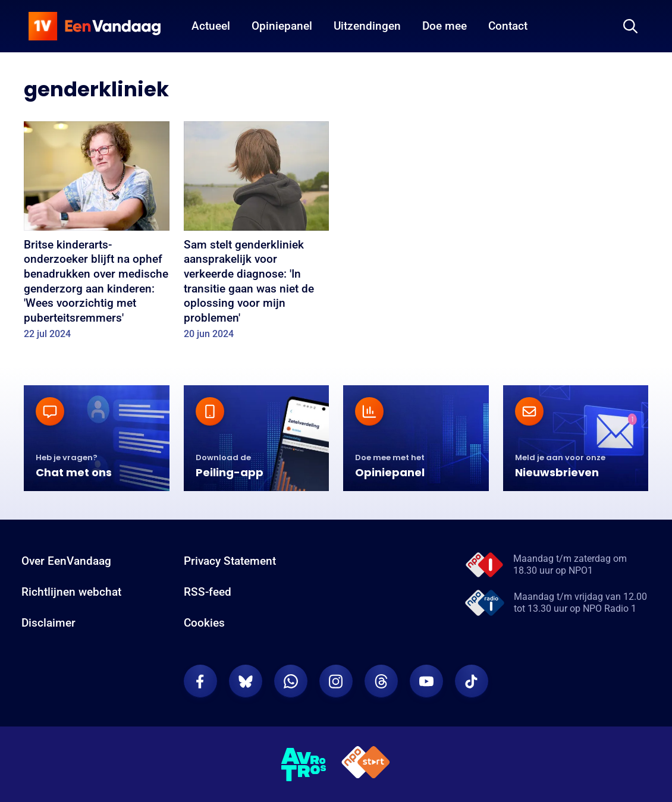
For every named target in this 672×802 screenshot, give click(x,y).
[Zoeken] (630, 26)
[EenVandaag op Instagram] (336, 681)
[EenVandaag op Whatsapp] (291, 681)
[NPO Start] (366, 764)
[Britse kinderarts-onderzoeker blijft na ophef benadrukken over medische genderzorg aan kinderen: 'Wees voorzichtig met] (97, 234)
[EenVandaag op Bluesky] (246, 681)
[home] (95, 26)
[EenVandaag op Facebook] (200, 681)
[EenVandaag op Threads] (381, 681)
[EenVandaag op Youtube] (426, 681)
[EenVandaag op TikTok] (472, 681)
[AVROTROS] (304, 765)
